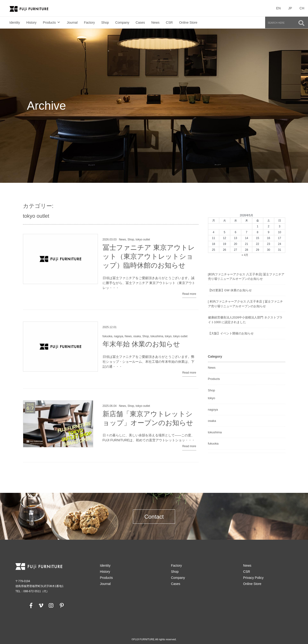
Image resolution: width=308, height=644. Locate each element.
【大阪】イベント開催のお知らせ (231, 333)
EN (278, 8)
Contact (154, 517)
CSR (169, 22)
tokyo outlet (143, 240)
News (155, 22)
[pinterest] (62, 605)
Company (122, 22)
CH (302, 8)
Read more (189, 294)
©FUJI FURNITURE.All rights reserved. (154, 639)
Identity (15, 22)
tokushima (157, 336)
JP (290, 8)
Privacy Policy (253, 578)
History (31, 22)
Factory (89, 22)
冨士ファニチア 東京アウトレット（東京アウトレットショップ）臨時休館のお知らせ (149, 256)
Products (49, 22)
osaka (137, 336)
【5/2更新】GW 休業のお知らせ (230, 290)
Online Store (188, 22)
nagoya (118, 336)
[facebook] (31, 605)
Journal (72, 22)
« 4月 (245, 255)
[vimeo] (41, 605)
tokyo (168, 336)
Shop (105, 22)
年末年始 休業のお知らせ (141, 344)
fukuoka (108, 336)
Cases (140, 22)
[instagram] (51, 605)
